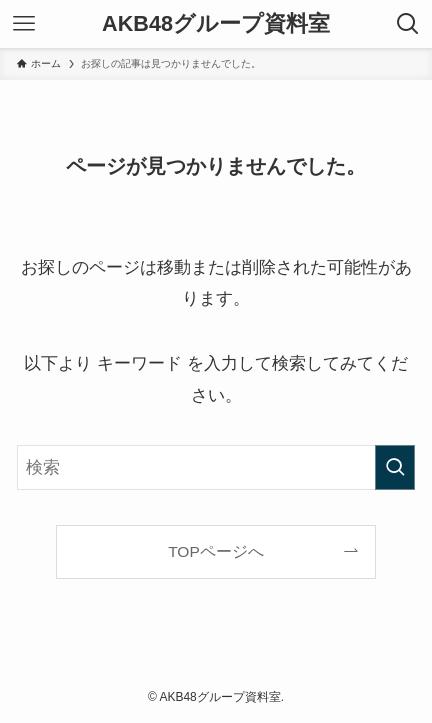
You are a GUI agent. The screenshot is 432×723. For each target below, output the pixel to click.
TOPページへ (216, 551)
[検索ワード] (215, 467)
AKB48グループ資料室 (216, 24)
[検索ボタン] (408, 24)
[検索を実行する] (395, 467)
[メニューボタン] (24, 24)
